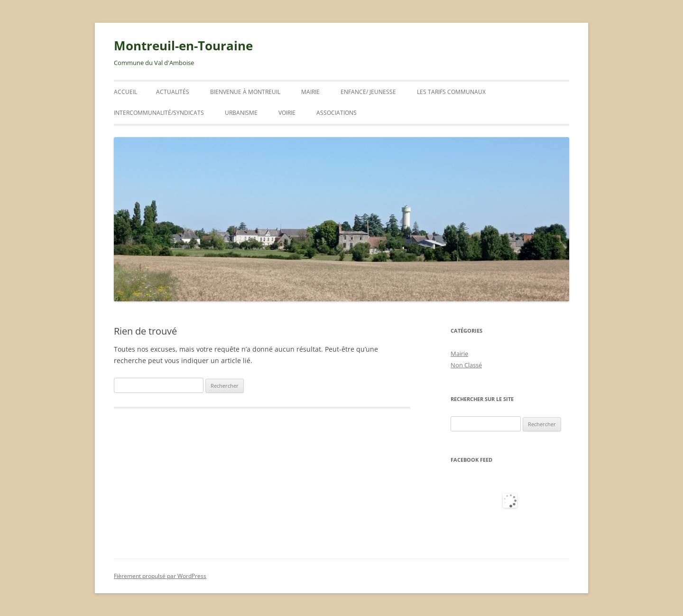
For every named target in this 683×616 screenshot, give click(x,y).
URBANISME (241, 113)
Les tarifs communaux (451, 92)
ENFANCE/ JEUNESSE (368, 92)
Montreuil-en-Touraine (183, 46)
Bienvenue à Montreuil (245, 92)
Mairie (310, 92)
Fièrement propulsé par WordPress (160, 576)
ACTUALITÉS (173, 92)
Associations (337, 113)
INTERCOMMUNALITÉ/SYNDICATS (159, 113)
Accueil (125, 92)
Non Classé (466, 365)
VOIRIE (287, 113)
